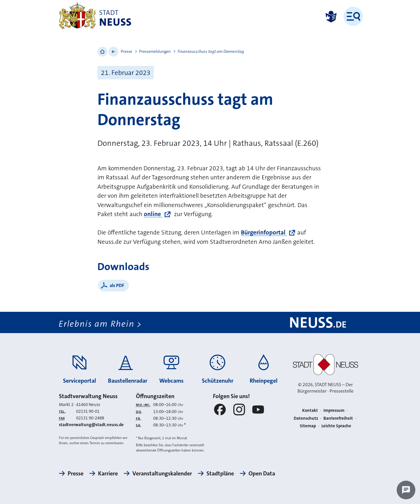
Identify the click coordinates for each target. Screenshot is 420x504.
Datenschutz (306, 418)
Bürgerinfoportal (264, 232)
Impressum (334, 410)
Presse (126, 51)
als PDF (117, 285)
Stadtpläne (220, 473)
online (153, 214)
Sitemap (308, 426)
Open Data (262, 473)
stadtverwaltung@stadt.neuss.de (91, 425)
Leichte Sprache (336, 426)
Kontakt (310, 410)
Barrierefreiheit (338, 418)
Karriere (108, 473)
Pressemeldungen (155, 51)
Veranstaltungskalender (162, 473)
